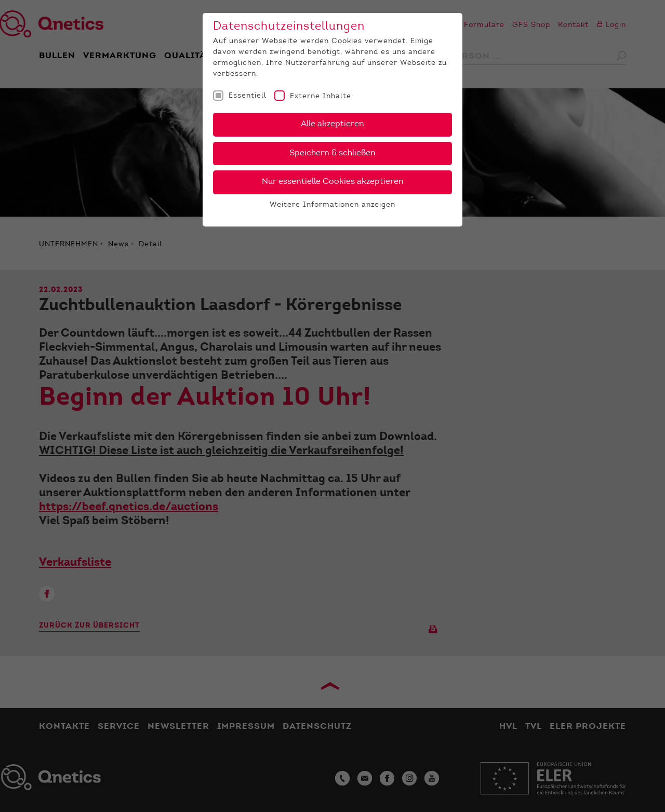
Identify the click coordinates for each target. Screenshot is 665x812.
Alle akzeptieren (332, 124)
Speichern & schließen (332, 153)
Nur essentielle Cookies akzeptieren (333, 182)
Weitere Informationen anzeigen (332, 205)
